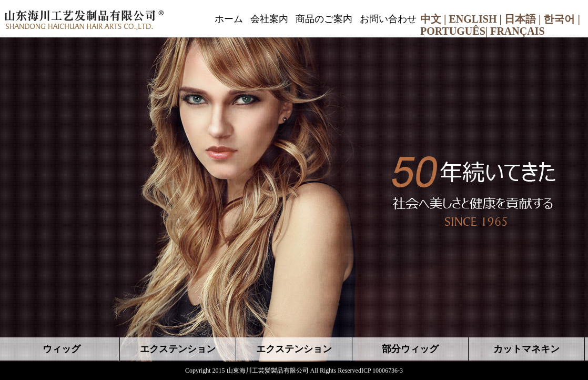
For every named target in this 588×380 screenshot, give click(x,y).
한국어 (559, 19)
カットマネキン (526, 349)
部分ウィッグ (410, 349)
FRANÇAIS (517, 31)
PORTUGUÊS (453, 31)
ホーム (229, 19)
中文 (431, 19)
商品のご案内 (324, 19)
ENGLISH (473, 19)
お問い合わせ (388, 19)
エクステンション (178, 349)
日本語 (520, 19)
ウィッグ (62, 349)
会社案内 (269, 19)
